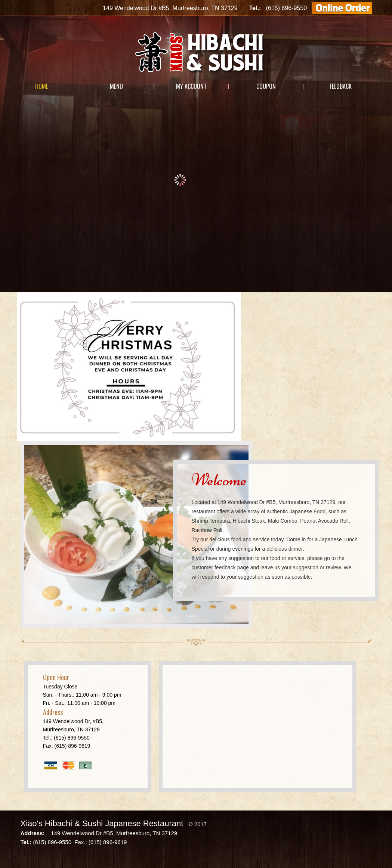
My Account (191, 86)
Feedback (341, 86)
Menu (116, 86)
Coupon (266, 86)
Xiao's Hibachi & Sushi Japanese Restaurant (102, 823)
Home (42, 86)
